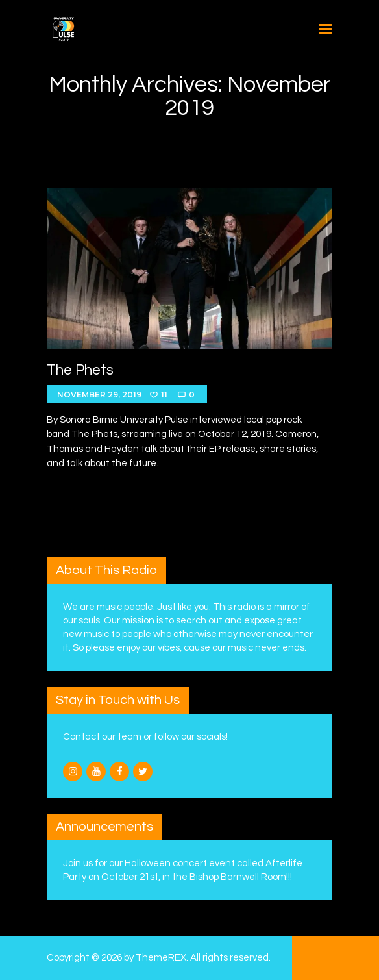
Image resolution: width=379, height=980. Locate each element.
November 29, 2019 (99, 395)
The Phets (80, 371)
